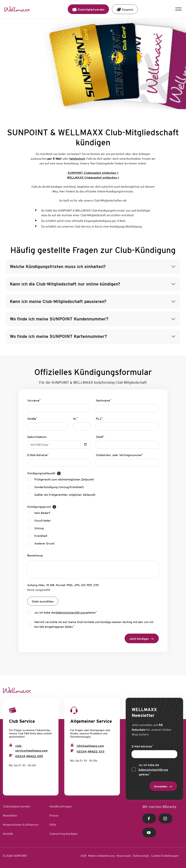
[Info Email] (72, 745)
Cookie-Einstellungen (165, 856)
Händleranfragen (61, 806)
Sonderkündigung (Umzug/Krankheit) (59, 487)
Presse (54, 816)
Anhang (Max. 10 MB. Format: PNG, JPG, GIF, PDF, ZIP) (63, 585)
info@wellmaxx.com (90, 746)
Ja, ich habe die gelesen (66, 613)
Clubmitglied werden (17, 806)
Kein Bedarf (42, 513)
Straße (32, 419)
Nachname (104, 400)
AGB (83, 856)
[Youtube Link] (149, 832)
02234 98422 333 (91, 752)
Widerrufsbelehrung (101, 856)
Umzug (39, 528)
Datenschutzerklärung (70, 613)
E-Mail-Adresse (38, 455)
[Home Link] (17, 9)
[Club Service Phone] (11, 755)
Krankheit (41, 536)
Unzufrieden (43, 521)
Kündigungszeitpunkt (44, 473)
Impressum (124, 856)
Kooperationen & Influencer (21, 825)
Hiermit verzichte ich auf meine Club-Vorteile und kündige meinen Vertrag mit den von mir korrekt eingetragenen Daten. (94, 624)
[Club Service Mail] (11, 745)
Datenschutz (141, 856)
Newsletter (10, 816)
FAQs (53, 825)
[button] (178, 9)
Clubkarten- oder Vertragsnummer (120, 455)
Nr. (75, 419)
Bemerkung (35, 555)
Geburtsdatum (37, 437)
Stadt (100, 437)
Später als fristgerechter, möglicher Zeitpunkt (65, 495)
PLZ (99, 419)
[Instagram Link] (165, 818)
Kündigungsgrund (42, 507)
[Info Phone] (72, 751)
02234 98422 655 (29, 756)
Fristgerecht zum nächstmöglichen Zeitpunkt (64, 479)
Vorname (34, 400)
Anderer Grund (44, 543)
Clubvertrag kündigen (64, 834)
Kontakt (8, 834)
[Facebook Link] (149, 818)
